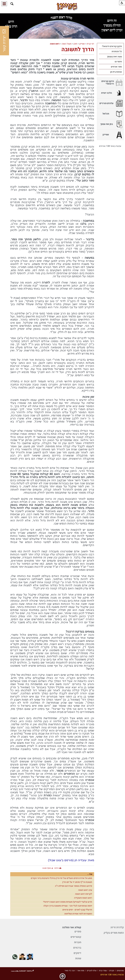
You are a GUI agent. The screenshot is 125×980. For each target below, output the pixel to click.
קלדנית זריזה (117, 927)
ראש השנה (55, 44)
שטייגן (82, 44)
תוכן (75, 44)
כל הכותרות (117, 51)
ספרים (78, 932)
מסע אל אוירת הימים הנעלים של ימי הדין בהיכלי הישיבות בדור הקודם (61, 878)
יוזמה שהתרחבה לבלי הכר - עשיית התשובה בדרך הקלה (68, 906)
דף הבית (90, 44)
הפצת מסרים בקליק (114, 933)
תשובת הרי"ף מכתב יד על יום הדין (77, 882)
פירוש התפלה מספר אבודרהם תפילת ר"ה (74, 886)
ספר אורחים (116, 67)
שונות (78, 958)
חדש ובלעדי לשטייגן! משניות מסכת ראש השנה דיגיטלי (68, 902)
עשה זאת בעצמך (114, 57)
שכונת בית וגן (116, 72)
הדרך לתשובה (78, 49)
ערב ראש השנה (85, 890)
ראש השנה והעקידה (83, 898)
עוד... (90, 874)
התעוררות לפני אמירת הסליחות (78, 914)
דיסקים (77, 953)
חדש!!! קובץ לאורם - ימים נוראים (77, 910)
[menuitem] (110, 46)
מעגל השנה (67, 44)
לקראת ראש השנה (84, 894)
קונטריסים (76, 937)
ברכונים (77, 948)
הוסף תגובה (47, 868)
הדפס (57, 868)
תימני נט (118, 62)
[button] (12, 4)
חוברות (78, 942)
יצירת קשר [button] (4, 41)
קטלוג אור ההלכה (72, 927)
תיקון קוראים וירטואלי (112, 46)
